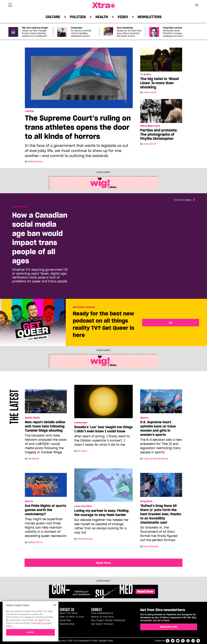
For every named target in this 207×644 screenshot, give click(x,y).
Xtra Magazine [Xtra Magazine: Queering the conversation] (103, 5)
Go (171, 323)
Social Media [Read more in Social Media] (20, 207)
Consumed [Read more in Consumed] (81, 423)
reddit (193, 641)
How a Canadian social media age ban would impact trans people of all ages (40, 238)
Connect (97, 610)
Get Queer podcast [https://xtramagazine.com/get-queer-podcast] (102, 624)
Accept (30, 632)
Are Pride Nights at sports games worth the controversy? (46, 510)
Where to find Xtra (102, 617)
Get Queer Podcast (84, 307)
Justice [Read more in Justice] (29, 111)
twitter (173, 641)
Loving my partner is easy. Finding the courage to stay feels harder (101, 513)
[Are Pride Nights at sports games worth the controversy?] (46, 486)
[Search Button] (197, 5)
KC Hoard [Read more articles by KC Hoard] (82, 451)
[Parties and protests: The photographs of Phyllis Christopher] (161, 111)
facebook (168, 641)
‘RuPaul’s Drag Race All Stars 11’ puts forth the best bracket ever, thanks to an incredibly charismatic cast (161, 514)
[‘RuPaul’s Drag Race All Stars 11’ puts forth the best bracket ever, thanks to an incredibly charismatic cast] (161, 486)
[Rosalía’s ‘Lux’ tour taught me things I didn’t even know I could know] (103, 403)
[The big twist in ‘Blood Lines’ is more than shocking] (161, 59)
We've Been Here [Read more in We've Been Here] (150, 126)
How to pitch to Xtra (72, 617)
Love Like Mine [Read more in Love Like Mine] (83, 506)
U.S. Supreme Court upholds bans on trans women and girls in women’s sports (158, 428)
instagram (183, 641)
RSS (198, 641)
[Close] (55, 605)
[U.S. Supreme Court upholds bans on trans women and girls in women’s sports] (161, 403)
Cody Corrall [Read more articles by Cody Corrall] (150, 144)
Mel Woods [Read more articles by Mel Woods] (34, 459)
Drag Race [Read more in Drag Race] (146, 501)
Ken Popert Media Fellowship (108, 620)
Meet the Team (69, 613)
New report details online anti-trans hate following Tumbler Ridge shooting (45, 426)
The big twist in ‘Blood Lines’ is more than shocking (160, 83)
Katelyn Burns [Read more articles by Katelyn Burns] (35, 162)
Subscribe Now (169, 627)
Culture (53, 17)
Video (123, 17)
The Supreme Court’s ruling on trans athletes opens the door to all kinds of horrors (78, 127)
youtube (178, 641)
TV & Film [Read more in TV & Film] (146, 74)
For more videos (183, 200)
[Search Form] (197, 5)
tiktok (188, 641)
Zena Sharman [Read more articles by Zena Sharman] (85, 539)
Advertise (65, 620)
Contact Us (67, 610)
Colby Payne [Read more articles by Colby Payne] (150, 92)
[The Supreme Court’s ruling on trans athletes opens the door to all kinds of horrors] (79, 78)
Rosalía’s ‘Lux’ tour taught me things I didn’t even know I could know (103, 429)
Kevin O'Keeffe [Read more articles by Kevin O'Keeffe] (151, 546)
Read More (103, 563)
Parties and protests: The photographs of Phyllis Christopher (159, 134)
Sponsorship (67, 624)
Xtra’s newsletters (102, 613)
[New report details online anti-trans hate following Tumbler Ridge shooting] (46, 403)
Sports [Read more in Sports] (144, 418)
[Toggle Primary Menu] (10, 6)
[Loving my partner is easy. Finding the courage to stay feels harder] (103, 486)
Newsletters (150, 17)
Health (102, 17)
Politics (78, 17)
